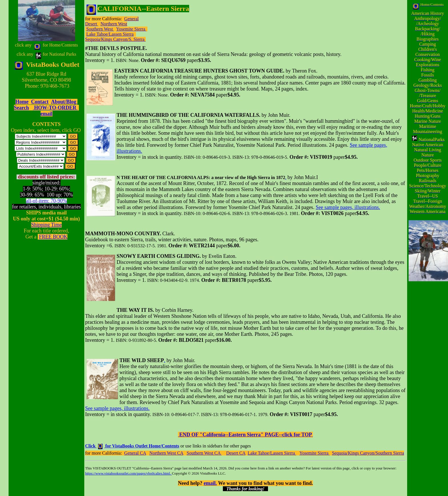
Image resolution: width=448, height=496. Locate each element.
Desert (92, 24)
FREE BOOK (53, 237)
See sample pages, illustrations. (348, 207)
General (132, 19)
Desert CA (236, 453)
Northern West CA (166, 453)
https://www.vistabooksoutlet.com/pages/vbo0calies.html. (129, 473)
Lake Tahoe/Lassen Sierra (110, 34)
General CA (135, 453)
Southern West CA (204, 453)
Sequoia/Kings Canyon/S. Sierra (115, 39)
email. (210, 483)
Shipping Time (46, 225)
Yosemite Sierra (131, 29)
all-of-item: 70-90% (46, 201)
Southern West (100, 29)
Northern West (114, 24)
